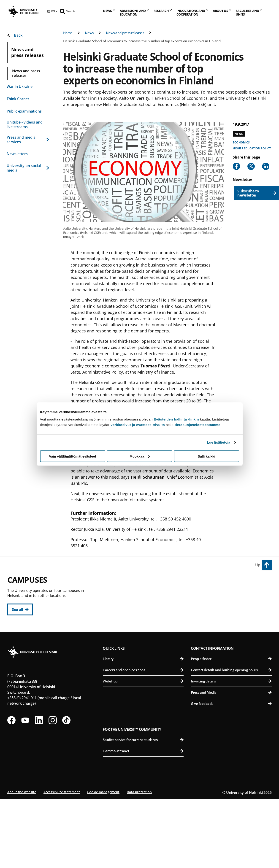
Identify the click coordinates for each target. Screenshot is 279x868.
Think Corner (18, 99)
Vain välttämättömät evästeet (73, 456)
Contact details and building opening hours (231, 740)
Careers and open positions (143, 740)
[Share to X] (251, 166)
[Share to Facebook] (236, 166)
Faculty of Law (145, 615)
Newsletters (17, 154)
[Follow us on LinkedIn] (39, 790)
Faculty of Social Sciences (145, 638)
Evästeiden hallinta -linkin (176, 419)
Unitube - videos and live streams (25, 124)
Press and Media (231, 762)
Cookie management (103, 862)
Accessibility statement (62, 862)
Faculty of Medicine (232, 657)
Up (258, 565)
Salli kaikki (207, 456)
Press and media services (28, 140)
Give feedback (231, 773)
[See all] (20, 609)
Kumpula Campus (122, 669)
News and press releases (125, 33)
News (89, 33)
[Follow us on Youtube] (25, 790)
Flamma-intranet (143, 821)
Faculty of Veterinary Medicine (232, 627)
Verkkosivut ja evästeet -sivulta (138, 425)
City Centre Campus (124, 582)
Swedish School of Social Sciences (145, 649)
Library (143, 728)
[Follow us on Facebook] (11, 790)
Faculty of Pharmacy (232, 615)
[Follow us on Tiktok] (66, 790)
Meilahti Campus (208, 647)
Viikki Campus (205, 582)
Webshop (143, 751)
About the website (22, 862)
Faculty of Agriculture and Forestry (232, 593)
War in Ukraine (20, 86)
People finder (231, 728)
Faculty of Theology (145, 627)
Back (15, 35)
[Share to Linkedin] (266, 166)
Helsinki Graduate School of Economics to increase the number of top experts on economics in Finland (142, 41)
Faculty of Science (145, 680)
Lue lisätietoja (219, 442)
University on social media (28, 168)
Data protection (139, 862)
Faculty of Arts (145, 593)
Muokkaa (140, 456)
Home (68, 33)
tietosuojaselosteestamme (198, 425)
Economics (241, 142)
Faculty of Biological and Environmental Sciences (232, 604)
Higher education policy (252, 148)
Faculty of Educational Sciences (145, 604)
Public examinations (24, 111)
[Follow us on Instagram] (53, 790)
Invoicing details (231, 751)
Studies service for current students (143, 809)
